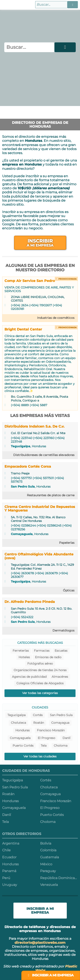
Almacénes (60, 677)
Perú (6, 878)
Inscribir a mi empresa (51, 975)
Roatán (39, 723)
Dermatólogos (63, 630)
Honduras (23, 730)
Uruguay (10, 885)
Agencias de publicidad (29, 677)
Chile (6, 850)
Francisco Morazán (51, 730)
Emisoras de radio (48, 657)
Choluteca (18, 723)
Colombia (48, 850)
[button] (73, 5)
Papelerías (67, 543)
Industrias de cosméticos (56, 318)
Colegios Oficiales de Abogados (40, 683)
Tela (44, 746)
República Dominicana (59, 878)
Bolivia (46, 843)
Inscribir (40, 243)
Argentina (11, 843)
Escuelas (61, 651)
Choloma (61, 746)
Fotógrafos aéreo (40, 664)
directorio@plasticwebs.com (40, 943)
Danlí (66, 738)
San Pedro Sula (23, 487)
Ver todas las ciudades (40, 756)
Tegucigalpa (21, 446)
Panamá (9, 871)
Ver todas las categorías (40, 693)
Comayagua (60, 723)
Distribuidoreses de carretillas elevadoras (44, 455)
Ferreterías (21, 651)
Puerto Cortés (23, 746)
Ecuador (9, 857)
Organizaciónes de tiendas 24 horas (40, 670)
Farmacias (42, 651)
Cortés (38, 715)
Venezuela (49, 885)
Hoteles (24, 657)
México (46, 864)
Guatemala (49, 857)
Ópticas (69, 590)
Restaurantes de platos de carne (51, 495)
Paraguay (48, 871)
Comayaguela (22, 534)
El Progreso (47, 738)
